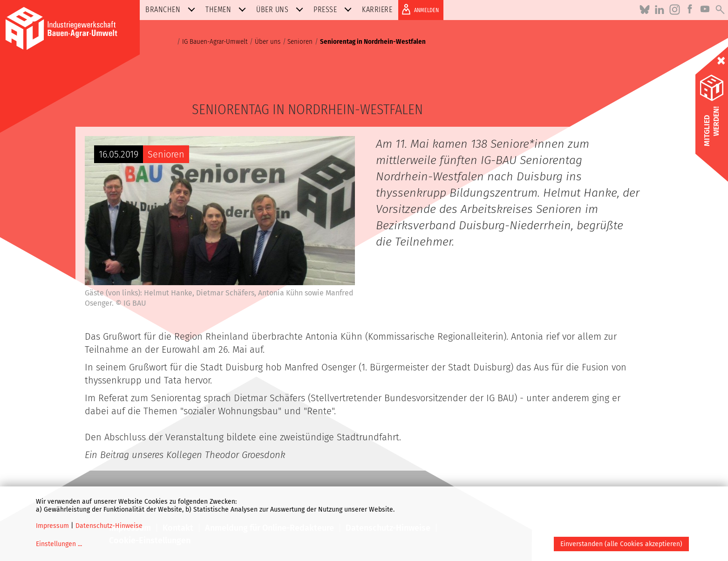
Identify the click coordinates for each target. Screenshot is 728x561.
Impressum (52, 526)
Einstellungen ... (59, 544)
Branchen (172, 10)
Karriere (377, 10)
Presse (334, 10)
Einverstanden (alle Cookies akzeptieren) (621, 544)
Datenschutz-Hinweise (109, 526)
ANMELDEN (418, 9)
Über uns (282, 10)
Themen (228, 10)
